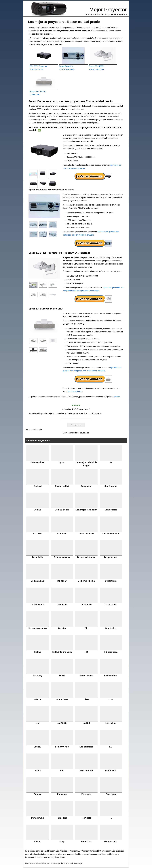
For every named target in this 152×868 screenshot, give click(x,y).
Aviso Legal (78, 863)
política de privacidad (66, 863)
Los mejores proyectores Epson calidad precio (64, 22)
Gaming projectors (75, 391)
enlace (117, 397)
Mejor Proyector (108, 10)
